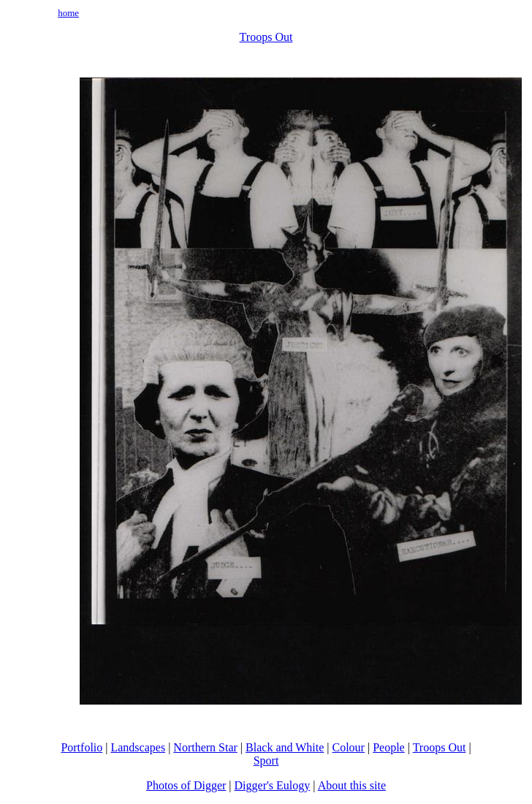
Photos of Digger (186, 785)
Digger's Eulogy (273, 785)
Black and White (285, 747)
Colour (349, 747)
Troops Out (266, 37)
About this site (352, 785)
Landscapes (138, 747)
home (68, 13)
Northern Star (205, 747)
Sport (266, 761)
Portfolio (81, 747)
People (389, 747)
